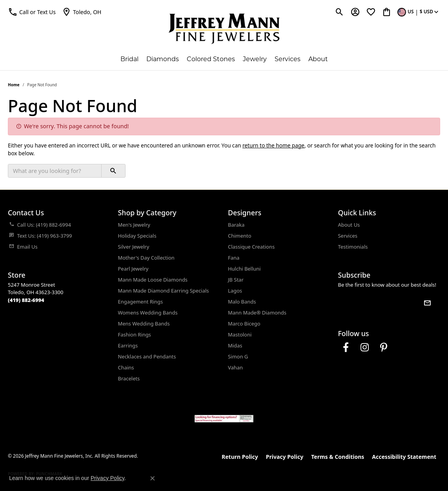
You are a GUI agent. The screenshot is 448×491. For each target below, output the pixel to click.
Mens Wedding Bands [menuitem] (144, 324)
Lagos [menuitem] (235, 291)
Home (14, 85)
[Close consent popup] (153, 478)
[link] (82, 12)
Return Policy (240, 457)
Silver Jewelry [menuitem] (134, 247)
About (318, 59)
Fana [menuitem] (234, 258)
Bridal (129, 59)
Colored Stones (211, 59)
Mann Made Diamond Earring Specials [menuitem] (164, 291)
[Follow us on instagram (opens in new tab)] (365, 347)
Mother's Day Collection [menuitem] (146, 258)
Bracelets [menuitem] (129, 378)
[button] (32, 12)
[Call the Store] (26, 300)
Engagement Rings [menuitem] (141, 302)
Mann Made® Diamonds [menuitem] (257, 313)
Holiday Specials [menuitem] (137, 236)
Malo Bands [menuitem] (242, 302)
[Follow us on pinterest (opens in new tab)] (384, 347)
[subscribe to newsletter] (427, 303)
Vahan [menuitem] (235, 367)
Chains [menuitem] (126, 367)
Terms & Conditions (338, 457)
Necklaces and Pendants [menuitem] (147, 356)
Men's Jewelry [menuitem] (134, 225)
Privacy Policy (285, 457)
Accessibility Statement (404, 457)
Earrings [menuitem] (128, 346)
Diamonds (163, 59)
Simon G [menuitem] (238, 356)
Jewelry (255, 59)
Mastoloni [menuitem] (240, 335)
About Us (349, 225)
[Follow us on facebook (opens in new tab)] (346, 347)
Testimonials (353, 247)
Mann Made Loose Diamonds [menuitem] (153, 280)
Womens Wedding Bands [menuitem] (148, 313)
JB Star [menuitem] (236, 280)
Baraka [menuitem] (236, 225)
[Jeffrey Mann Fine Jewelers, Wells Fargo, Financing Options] (224, 419)
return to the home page (273, 145)
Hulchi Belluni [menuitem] (244, 269)
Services (288, 59)
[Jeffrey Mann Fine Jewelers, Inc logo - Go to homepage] (224, 29)
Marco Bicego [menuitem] (244, 324)
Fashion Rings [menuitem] (135, 335)
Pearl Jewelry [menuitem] (133, 269)
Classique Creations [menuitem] (251, 247)
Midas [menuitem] (235, 346)
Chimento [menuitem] (239, 236)
